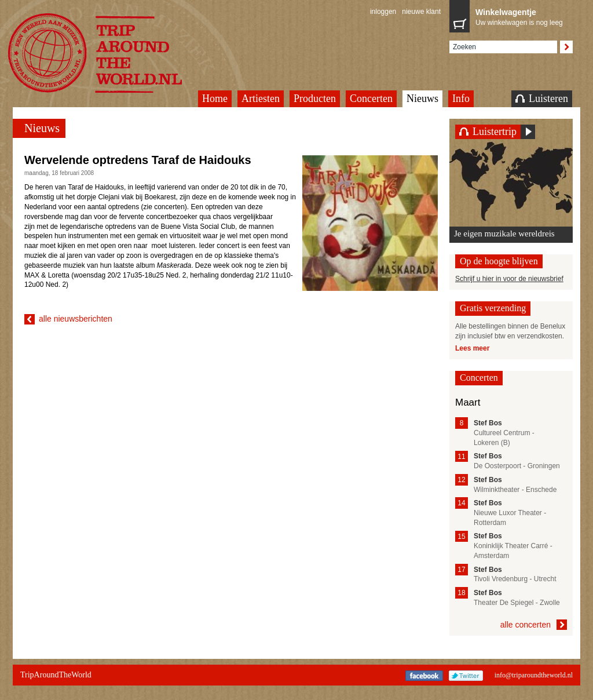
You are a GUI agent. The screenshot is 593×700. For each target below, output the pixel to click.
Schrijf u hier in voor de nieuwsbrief (509, 279)
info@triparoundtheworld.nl (534, 675)
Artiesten (261, 99)
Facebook (424, 676)
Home (215, 99)
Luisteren (542, 99)
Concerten (371, 99)
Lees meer (472, 348)
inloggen (383, 12)
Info (461, 99)
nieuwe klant (421, 12)
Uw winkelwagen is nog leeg (521, 16)
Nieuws (422, 99)
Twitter (466, 676)
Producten (315, 99)
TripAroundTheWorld (109, 53)
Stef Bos (488, 423)
